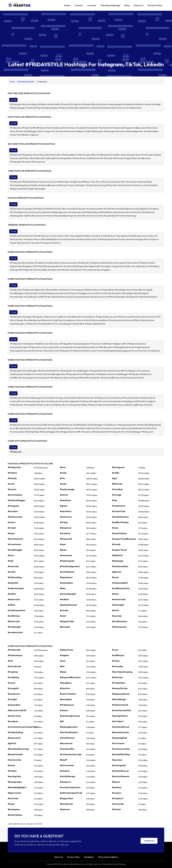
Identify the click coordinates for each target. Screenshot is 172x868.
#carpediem (14, 705)
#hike (63, 588)
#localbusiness (120, 621)
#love (63, 467)
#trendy (116, 544)
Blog (127, 5)
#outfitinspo (118, 655)
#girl (114, 478)
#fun (62, 478)
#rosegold (13, 688)
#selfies (12, 594)
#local (115, 577)
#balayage (118, 561)
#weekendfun (67, 749)
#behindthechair (69, 605)
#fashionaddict (120, 583)
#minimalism (66, 583)
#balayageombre (69, 727)
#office (12, 605)
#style (63, 473)
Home (67, 5)
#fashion (12, 473)
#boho (115, 594)
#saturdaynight (68, 594)
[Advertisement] (86, 39)
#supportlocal (119, 550)
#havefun (65, 688)
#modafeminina (120, 517)
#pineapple (66, 699)
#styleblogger (15, 550)
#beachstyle (66, 804)
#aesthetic (66, 511)
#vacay (11, 683)
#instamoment (16, 539)
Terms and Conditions (108, 857)
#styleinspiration (17, 610)
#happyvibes (67, 798)
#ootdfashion (67, 572)
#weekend (65, 500)
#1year (11, 804)
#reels (63, 484)
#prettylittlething (121, 754)
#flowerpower (119, 627)
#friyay (116, 661)
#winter (64, 495)
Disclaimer (89, 857)
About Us (139, 5)
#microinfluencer (121, 776)
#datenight (118, 605)
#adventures (67, 650)
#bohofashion (15, 815)
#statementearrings (71, 754)
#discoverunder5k (17, 710)
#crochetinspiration (70, 787)
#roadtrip (65, 533)
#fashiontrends (120, 705)
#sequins (117, 793)
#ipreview (117, 760)
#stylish (12, 528)
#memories (66, 517)
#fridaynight (14, 627)
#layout (116, 782)
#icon (63, 661)
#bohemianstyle (120, 732)
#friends (12, 478)
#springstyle (14, 776)
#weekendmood (120, 727)
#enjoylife (13, 583)
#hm (62, 666)
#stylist (12, 572)
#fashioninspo (15, 655)
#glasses (117, 572)
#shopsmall (66, 539)
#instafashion (15, 495)
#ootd (11, 484)
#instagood (118, 467)
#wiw (10, 661)
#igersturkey (15, 793)
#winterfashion (68, 694)
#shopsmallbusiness (70, 677)
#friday (64, 522)
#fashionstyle (15, 517)
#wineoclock (14, 738)
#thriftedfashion (69, 732)
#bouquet (65, 627)
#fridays (12, 771)
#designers (66, 683)
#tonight (12, 699)
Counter (92, 5)
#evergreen (14, 809)
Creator (79, 5)
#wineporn (65, 782)
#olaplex (64, 655)
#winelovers (14, 694)
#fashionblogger (17, 500)
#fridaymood (67, 705)
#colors (12, 522)
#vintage (117, 495)
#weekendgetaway (70, 716)
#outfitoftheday (120, 522)
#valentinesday (16, 588)
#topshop (13, 672)
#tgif (11, 561)
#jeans (63, 550)
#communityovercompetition (23, 727)
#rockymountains (121, 749)
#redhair (64, 599)
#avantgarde (119, 765)
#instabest (118, 721)
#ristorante (118, 743)
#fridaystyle (16, 452)
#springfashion (120, 716)
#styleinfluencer (121, 771)
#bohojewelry (15, 782)
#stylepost (118, 798)
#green (64, 506)
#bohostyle (14, 621)
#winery (64, 710)
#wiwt (63, 616)
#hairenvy (65, 809)
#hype (63, 672)
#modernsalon (15, 632)
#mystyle (117, 616)
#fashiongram (67, 561)
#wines (11, 765)
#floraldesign (119, 699)
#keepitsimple (15, 754)
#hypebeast (66, 577)
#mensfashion (119, 533)
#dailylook (117, 555)
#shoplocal (66, 528)
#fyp (115, 500)
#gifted (12, 743)
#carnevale (118, 804)
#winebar (65, 771)
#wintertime (14, 716)
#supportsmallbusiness (124, 539)
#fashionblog (15, 577)
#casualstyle (14, 666)
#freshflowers (67, 738)
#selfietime (14, 616)
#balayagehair (120, 738)
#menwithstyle (120, 688)
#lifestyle (117, 484)
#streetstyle (119, 511)
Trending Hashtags (110, 5)
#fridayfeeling (15, 732)
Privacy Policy (155, 5)
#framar (117, 809)
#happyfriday (67, 621)
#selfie (116, 473)
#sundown (13, 721)
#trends (64, 610)
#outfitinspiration (121, 588)
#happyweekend (121, 694)
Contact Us (149, 841)
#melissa (117, 787)
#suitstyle (13, 798)
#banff (63, 760)
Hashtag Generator (26, 82)
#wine (115, 528)
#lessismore (66, 743)
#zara (11, 555)
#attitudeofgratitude (71, 793)
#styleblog (13, 677)
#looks (116, 610)
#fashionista (119, 506)
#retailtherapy (68, 776)
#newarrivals (119, 599)
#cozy (115, 650)
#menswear (66, 555)
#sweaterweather (122, 710)
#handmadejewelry (70, 566)
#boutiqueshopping (122, 672)
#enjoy (11, 533)
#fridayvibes (119, 683)
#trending (117, 489)
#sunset (12, 489)
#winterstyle (14, 760)
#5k (62, 721)
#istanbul (13, 511)
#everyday (118, 666)
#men (63, 544)
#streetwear (15, 544)
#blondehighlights (17, 787)
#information (67, 765)
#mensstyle (14, 599)
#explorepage (67, 489)
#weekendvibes (120, 566)
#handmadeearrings (18, 749)
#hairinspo (118, 677)
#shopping (13, 506)
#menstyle (13, 566)
